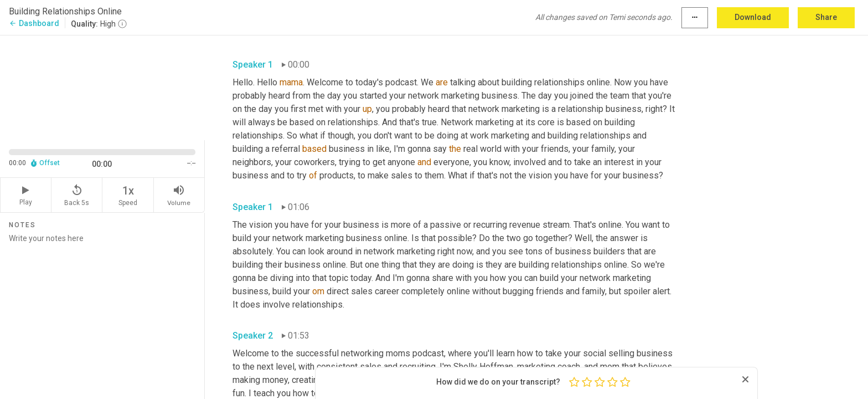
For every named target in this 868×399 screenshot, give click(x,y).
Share (826, 17)
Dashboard (34, 23)
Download (753, 17)
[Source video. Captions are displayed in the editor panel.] (102, 87)
